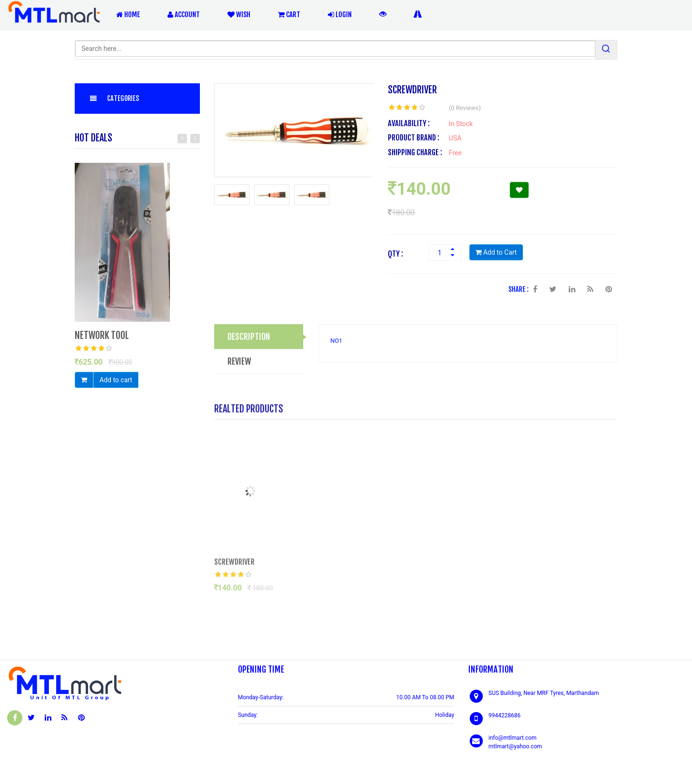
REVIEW (239, 362)
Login (340, 15)
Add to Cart (496, 253)
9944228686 (504, 715)
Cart (289, 15)
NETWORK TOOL (102, 336)
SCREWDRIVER (234, 565)
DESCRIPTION (249, 337)
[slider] (94, 349)
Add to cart (116, 380)
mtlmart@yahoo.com (515, 746)
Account (184, 15)
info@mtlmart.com (512, 738)
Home (128, 15)
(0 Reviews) (465, 109)
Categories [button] (114, 98)
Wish (239, 15)
